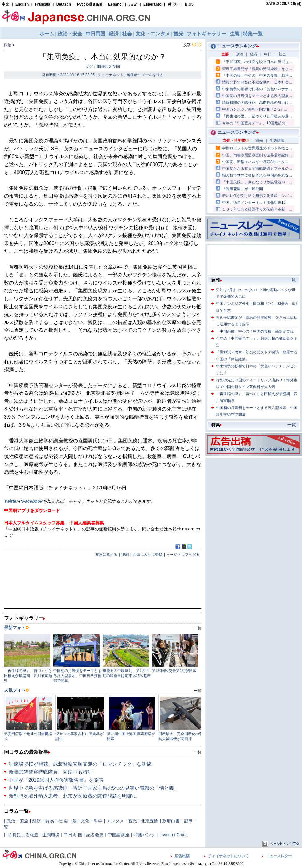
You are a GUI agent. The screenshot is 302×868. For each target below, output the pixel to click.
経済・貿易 (43, 821)
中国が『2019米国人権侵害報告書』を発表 (56, 780)
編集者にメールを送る (145, 75)
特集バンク (145, 835)
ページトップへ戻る (183, 555)
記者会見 (95, 835)
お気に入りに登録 (148, 555)
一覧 (198, 752)
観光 (133, 821)
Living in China (173, 835)
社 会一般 (67, 821)
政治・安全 (18, 821)
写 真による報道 (22, 835)
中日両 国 (73, 835)
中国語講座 (119, 835)
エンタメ (115, 821)
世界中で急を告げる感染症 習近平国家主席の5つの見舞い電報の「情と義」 (94, 788)
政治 (8, 45)
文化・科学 (92, 821)
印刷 (125, 555)
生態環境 (51, 835)
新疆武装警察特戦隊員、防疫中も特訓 (51, 772)
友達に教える (106, 555)
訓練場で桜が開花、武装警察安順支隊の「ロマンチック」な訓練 (80, 764)
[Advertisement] (254, 498)
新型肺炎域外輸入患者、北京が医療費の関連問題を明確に (73, 796)
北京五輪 (149, 821)
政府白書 (171, 821)
